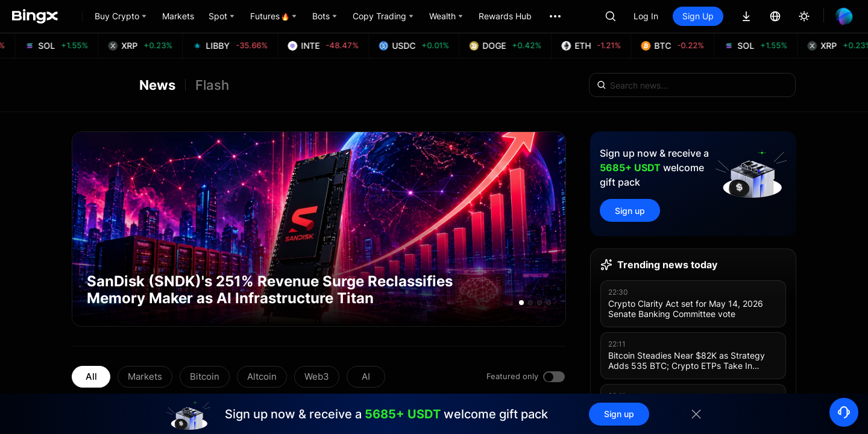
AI (366, 376)
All (91, 376)
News (157, 85)
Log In (646, 16)
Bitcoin (205, 376)
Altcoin (262, 376)
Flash (212, 85)
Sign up (630, 211)
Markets (145, 376)
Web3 (317, 376)
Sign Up (698, 16)
